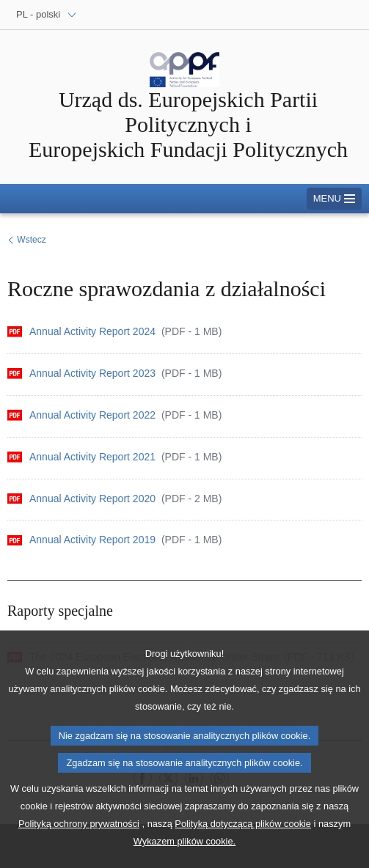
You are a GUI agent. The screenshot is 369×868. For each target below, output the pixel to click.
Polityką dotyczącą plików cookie (243, 838)
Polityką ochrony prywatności (79, 838)
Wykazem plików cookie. (184, 855)
